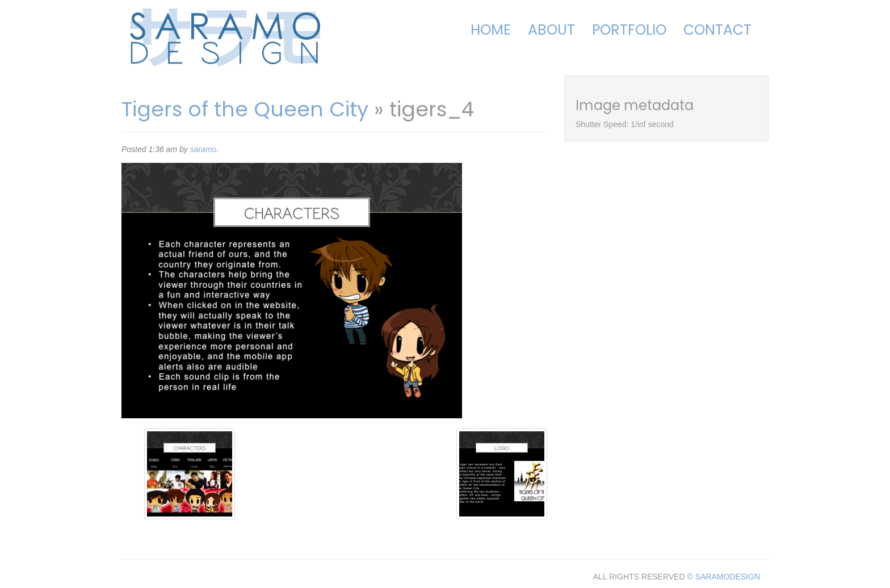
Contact (717, 30)
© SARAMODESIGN (723, 577)
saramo (203, 149)
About (551, 30)
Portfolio (629, 30)
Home (491, 30)
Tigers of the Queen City (245, 109)
